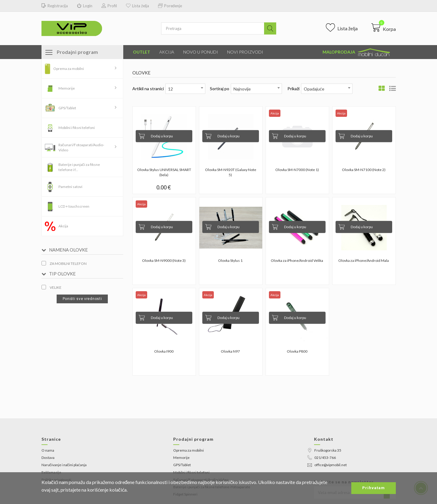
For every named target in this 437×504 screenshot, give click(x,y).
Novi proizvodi (245, 52)
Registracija (55, 6)
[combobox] (185, 89)
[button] (384, 28)
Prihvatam (374, 488)
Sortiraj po (220, 89)
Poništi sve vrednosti (82, 299)
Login (85, 6)
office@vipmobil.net (327, 465)
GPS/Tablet (67, 108)
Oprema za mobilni (69, 69)
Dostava (48, 458)
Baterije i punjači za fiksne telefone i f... (79, 167)
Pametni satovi (70, 187)
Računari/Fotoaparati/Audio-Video (81, 147)
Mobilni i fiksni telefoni (77, 128)
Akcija (167, 52)
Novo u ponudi (201, 52)
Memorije (67, 88)
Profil (109, 6)
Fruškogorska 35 (324, 450)
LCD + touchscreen (74, 206)
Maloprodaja (357, 52)
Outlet (142, 52)
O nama (48, 450)
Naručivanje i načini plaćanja (64, 465)
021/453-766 (322, 458)
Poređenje (170, 6)
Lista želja (137, 6)
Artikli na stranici (148, 89)
